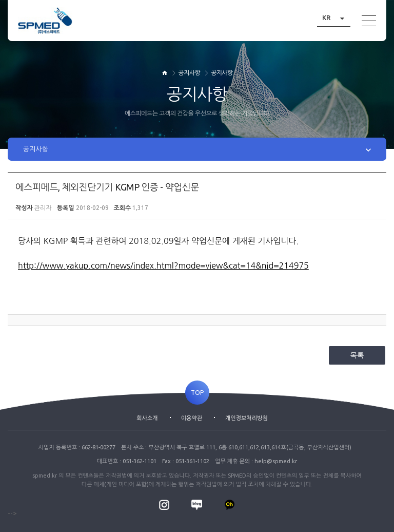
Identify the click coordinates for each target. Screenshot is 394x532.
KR (336, 18)
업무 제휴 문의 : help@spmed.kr (256, 461)
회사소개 (147, 418)
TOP (197, 393)
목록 (357, 355)
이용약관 (192, 418)
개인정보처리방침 (247, 418)
